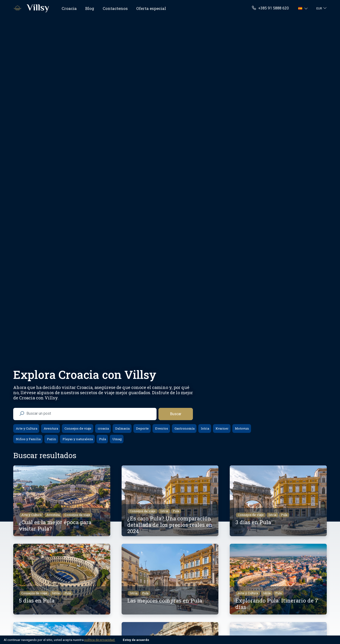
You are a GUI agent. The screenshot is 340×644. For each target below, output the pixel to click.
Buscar (176, 414)
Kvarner (222, 428)
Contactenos (115, 8)
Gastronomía (184, 428)
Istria (205, 428)
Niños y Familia (28, 439)
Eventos (161, 428)
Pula (102, 439)
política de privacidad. (100, 640)
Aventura (51, 428)
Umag (117, 439)
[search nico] (89, 414)
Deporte (142, 428)
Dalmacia (122, 428)
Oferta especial (151, 8)
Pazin (51, 439)
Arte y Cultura (26, 428)
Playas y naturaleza (77, 439)
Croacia (69, 8)
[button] (304, 8)
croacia (103, 428)
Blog (90, 8)
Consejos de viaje (78, 428)
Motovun (242, 428)
